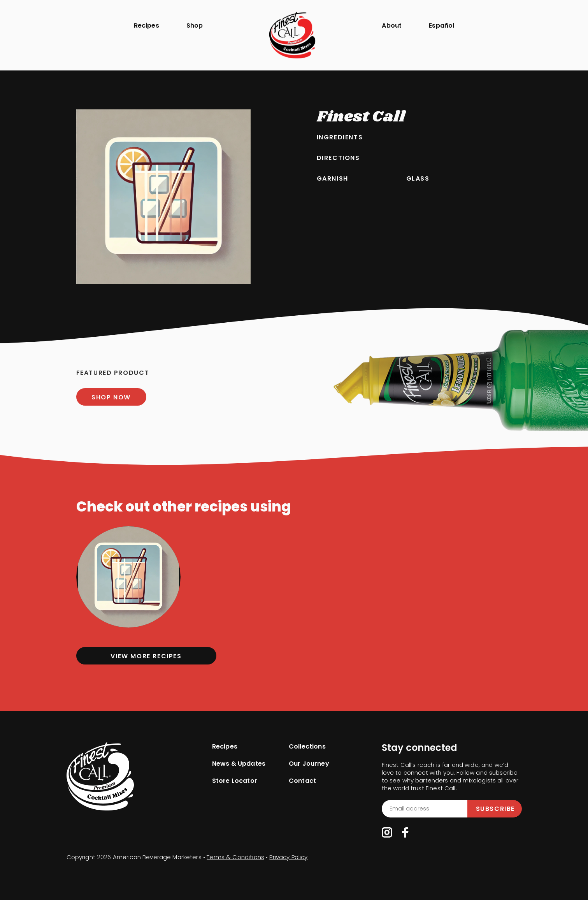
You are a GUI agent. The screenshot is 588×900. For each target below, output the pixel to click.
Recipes (147, 25)
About (392, 25)
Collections (307, 747)
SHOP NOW (111, 397)
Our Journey (309, 764)
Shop (195, 25)
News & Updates (239, 764)
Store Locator (235, 781)
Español (441, 25)
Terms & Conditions (235, 857)
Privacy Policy (288, 857)
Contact (302, 781)
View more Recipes (146, 656)
